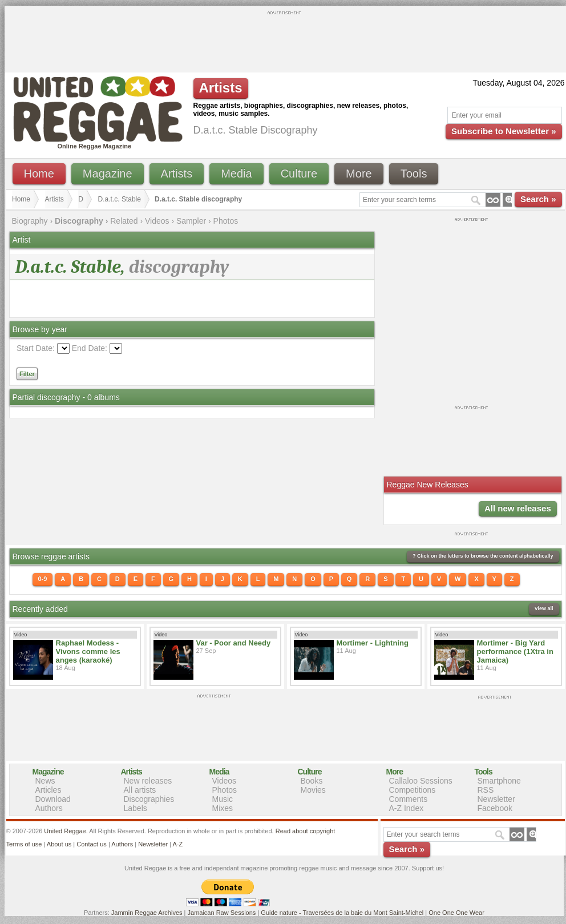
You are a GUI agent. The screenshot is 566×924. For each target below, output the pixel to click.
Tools (414, 173)
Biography (30, 221)
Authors (49, 808)
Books (312, 781)
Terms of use (24, 844)
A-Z (177, 844)
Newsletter (496, 799)
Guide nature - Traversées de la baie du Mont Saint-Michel (342, 913)
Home (39, 173)
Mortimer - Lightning (373, 643)
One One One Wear (456, 913)
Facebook (495, 808)
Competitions (413, 790)
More (359, 173)
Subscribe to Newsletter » (504, 131)
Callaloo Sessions (421, 781)
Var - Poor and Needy (234, 643)
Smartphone (499, 781)
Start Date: (36, 348)
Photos (226, 221)
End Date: (90, 348)
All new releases (518, 508)
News (45, 781)
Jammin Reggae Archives (147, 913)
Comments (409, 799)
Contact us (92, 844)
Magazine (108, 173)
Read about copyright (306, 831)
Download (53, 799)
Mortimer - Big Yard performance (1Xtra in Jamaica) (515, 651)
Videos (157, 221)
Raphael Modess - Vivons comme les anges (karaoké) (88, 651)
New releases (148, 781)
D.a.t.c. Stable (120, 199)
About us (59, 844)
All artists (140, 790)
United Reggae (65, 831)
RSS (486, 790)
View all (544, 608)
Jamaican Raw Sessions (222, 913)
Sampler (191, 221)
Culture (299, 173)
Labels (136, 808)
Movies (313, 790)
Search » (538, 199)
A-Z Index (407, 808)
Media (236, 173)
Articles (48, 790)
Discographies (149, 799)
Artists (177, 173)
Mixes (223, 808)
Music (223, 799)
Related (124, 221)
